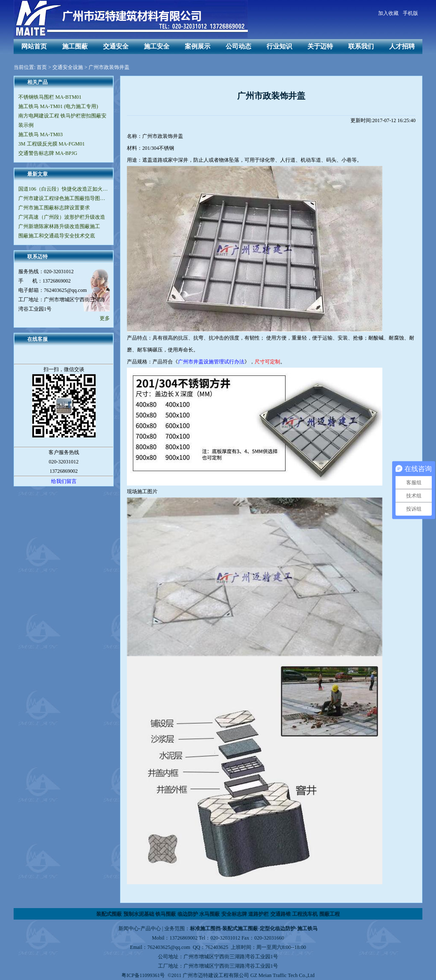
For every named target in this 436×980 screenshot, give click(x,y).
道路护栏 (258, 914)
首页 (42, 67)
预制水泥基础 (139, 914)
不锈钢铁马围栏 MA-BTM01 (50, 97)
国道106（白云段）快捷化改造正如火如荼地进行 (64, 189)
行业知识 (279, 46)
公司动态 (238, 46)
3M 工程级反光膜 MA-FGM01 (52, 144)
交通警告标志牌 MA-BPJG (48, 153)
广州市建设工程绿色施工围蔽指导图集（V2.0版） (64, 198)
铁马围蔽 (166, 914)
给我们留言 (64, 481)
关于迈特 (320, 46)
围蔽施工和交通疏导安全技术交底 (57, 236)
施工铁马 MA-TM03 (40, 134)
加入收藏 (388, 13)
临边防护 (188, 914)
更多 (105, 318)
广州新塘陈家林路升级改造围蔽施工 (59, 226)
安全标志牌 (234, 914)
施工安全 (157, 46)
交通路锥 (281, 914)
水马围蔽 (209, 914)
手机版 (410, 13)
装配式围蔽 (109, 914)
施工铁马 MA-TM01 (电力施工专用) (58, 106)
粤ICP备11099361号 (143, 975)
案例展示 (198, 46)
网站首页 (34, 46)
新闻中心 (129, 929)
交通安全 (116, 46)
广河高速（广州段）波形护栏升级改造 (62, 217)
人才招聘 (402, 46)
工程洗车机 (305, 914)
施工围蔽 (75, 46)
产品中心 (151, 929)
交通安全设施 (68, 67)
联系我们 (361, 46)
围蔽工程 (330, 914)
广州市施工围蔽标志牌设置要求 (54, 208)
